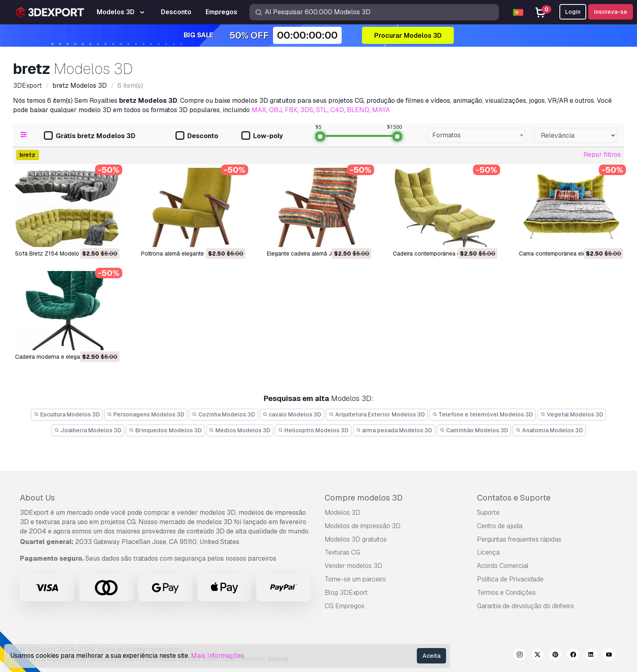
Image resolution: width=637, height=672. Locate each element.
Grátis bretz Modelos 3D (90, 136)
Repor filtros (602, 155)
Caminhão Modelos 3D (474, 430)
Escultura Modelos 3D (67, 414)
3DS (307, 110)
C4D (337, 110)
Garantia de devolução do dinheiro (525, 606)
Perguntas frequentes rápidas (519, 539)
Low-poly (262, 136)
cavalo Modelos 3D (292, 414)
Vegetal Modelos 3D (572, 414)
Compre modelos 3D (364, 498)
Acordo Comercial (503, 566)
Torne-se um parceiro (355, 579)
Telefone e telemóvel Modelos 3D (483, 414)
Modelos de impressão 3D (363, 526)
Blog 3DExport (346, 593)
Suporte (488, 513)
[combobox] (476, 135)
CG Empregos (344, 606)
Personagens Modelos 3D (146, 414)
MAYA (381, 110)
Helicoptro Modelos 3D (313, 430)
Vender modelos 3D (353, 566)
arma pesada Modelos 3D (394, 430)
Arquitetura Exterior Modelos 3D (377, 414)
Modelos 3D (342, 513)
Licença (488, 552)
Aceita (431, 656)
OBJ (275, 110)
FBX (291, 110)
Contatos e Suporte (514, 498)
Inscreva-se (611, 12)
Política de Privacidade (510, 579)
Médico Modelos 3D (240, 430)
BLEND (358, 110)
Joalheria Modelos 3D (88, 430)
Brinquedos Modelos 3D (165, 430)
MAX (259, 110)
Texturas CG (342, 552)
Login (573, 12)
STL (322, 110)
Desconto (197, 136)
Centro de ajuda (500, 526)
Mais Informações (218, 656)
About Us (37, 498)
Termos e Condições (506, 593)
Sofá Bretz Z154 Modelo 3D (52, 254)
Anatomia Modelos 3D (549, 430)
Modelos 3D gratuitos (356, 539)
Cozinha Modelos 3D (223, 414)
